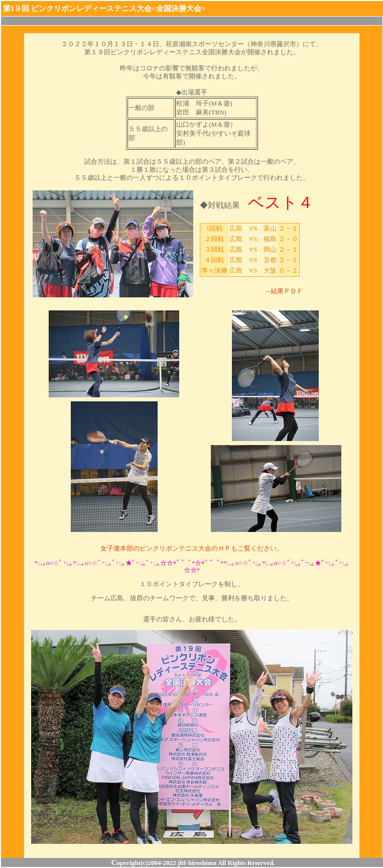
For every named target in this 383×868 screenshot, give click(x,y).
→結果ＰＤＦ (284, 291)
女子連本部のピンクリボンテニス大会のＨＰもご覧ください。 (192, 548)
